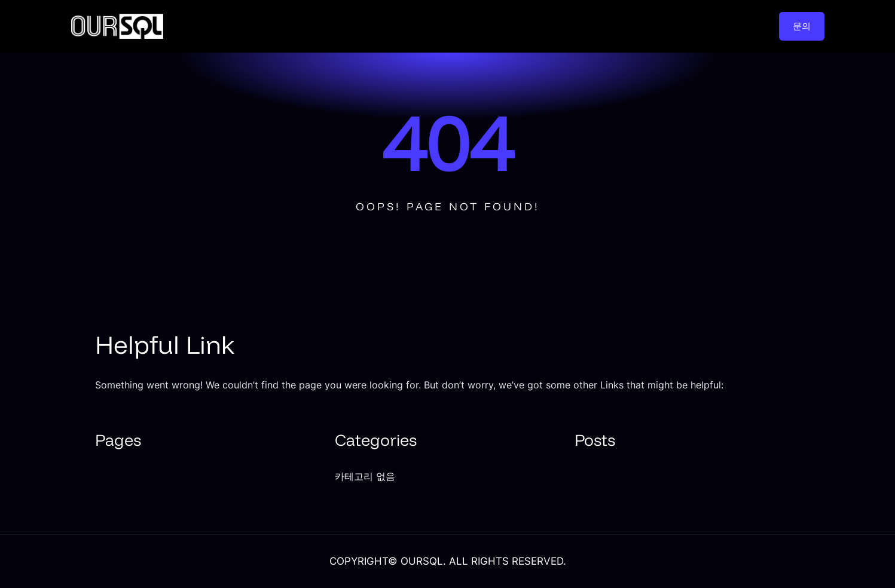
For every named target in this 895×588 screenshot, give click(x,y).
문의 (802, 26)
